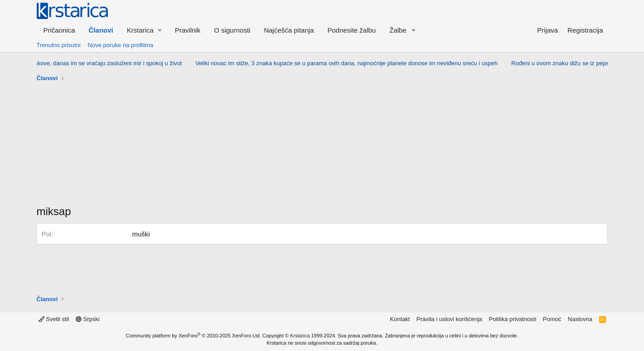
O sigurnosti (232, 30)
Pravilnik (188, 30)
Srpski (88, 319)
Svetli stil (54, 319)
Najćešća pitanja (289, 30)
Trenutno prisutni (59, 45)
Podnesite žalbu (351, 30)
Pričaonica (59, 30)
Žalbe (398, 30)
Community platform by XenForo (194, 336)
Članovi (101, 30)
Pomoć (552, 319)
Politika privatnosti (513, 319)
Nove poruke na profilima (121, 45)
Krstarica (300, 336)
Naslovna (580, 319)
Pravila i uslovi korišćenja (449, 319)
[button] (144, 30)
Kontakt (400, 319)
